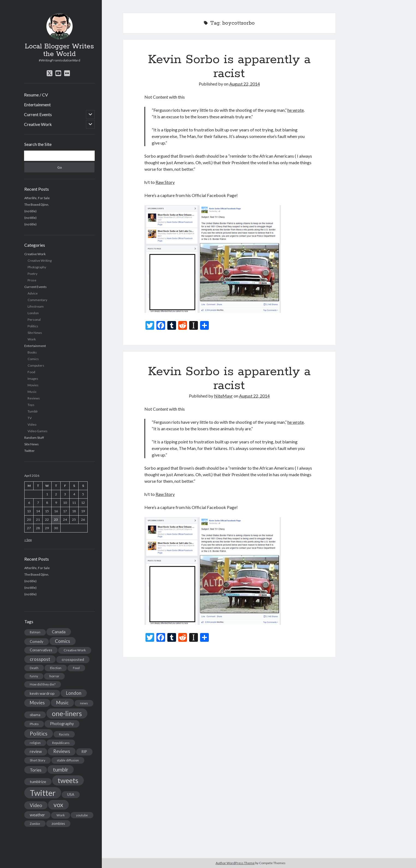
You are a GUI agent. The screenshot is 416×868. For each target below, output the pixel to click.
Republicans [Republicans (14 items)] (61, 743)
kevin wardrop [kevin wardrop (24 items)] (42, 693)
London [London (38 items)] (74, 693)
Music (32, 392)
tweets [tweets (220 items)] (68, 780)
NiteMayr (223, 396)
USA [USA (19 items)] (71, 795)
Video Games (38, 431)
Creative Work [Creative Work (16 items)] (75, 650)
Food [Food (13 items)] (76, 668)
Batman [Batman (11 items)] (35, 632)
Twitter (29, 451)
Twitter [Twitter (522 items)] (43, 793)
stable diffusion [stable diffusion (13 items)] (68, 760)
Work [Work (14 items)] (61, 815)
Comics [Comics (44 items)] (63, 641)
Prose (32, 280)
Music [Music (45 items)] (62, 703)
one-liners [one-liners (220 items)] (67, 713)
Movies (33, 385)
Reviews (34, 398)
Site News (35, 333)
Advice (33, 293)
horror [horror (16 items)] (54, 676)
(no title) (30, 211)
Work (32, 339)
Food (31, 372)
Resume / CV (36, 95)
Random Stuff (34, 438)
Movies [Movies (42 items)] (37, 703)
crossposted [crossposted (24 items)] (73, 659)
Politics (33, 326)
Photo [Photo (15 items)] (34, 724)
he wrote (296, 110)
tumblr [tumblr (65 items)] (61, 770)
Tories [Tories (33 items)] (36, 770)
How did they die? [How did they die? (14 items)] (43, 684)
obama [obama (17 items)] (35, 715)
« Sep (28, 540)
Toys (31, 405)
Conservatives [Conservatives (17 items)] (41, 650)
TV (30, 418)
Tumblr (33, 411)
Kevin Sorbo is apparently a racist (229, 67)
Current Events (38, 114)
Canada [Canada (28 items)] (59, 632)
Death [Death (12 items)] (34, 668)
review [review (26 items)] (36, 751)
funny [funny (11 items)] (34, 676)
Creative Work (38, 124)
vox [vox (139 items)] (58, 805)
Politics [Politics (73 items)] (39, 733)
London (33, 313)
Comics (33, 359)
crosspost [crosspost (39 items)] (40, 659)
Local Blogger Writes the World (59, 50)
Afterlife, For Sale (37, 198)
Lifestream (36, 306)
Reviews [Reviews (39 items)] (62, 751)
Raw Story (165, 182)
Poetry (32, 274)
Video (32, 424)
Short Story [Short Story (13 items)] (38, 760)
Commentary (37, 300)
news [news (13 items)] (84, 703)
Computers (36, 365)
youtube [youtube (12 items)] (82, 815)
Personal (34, 320)
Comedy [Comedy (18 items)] (37, 642)
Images (33, 379)
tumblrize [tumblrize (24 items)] (38, 782)
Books (32, 352)
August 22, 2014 (245, 84)
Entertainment (37, 105)
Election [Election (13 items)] (56, 668)
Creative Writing (40, 261)
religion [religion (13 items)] (35, 743)
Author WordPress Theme (235, 863)
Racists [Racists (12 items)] (64, 734)
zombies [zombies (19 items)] (58, 823)
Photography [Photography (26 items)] (62, 724)
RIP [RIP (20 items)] (84, 752)
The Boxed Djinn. (37, 205)
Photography (37, 267)
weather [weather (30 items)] (37, 815)
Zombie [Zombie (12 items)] (35, 824)
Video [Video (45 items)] (36, 805)
